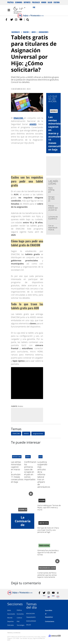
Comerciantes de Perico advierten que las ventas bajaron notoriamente (47, 575)
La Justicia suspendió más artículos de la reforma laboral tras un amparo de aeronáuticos (44, 474)
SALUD (28, 625)
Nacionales (11, 614)
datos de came (17, 457)
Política (10, 2)
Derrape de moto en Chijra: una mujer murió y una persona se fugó (48, 530)
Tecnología (21, 625)
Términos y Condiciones (14, 633)
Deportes (27, 2)
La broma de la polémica (53, 218)
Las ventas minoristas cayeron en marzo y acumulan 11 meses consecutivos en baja (56, 133)
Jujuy (9, 610)
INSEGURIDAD (31, 621)
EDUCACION (30, 614)
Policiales (36, 2)
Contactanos (50, 621)
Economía (19, 2)
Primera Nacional (44, 546)
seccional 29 (23, 510)
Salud (50, 2)
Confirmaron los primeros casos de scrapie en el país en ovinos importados (30, 471)
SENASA (28, 457)
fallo (40, 457)
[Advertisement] (28, 415)
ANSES (26, 434)
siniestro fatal (44, 523)
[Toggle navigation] (9, 10)
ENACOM (16, 434)
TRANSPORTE (31, 617)
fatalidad (42, 501)
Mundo (44, 2)
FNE (18, 621)
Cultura (57, 2)
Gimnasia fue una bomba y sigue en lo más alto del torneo (48, 552)
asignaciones (38, 434)
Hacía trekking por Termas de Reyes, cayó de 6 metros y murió (49, 507)
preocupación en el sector (47, 568)
